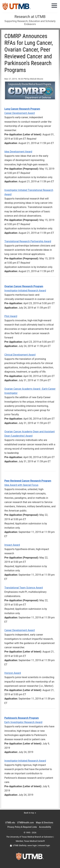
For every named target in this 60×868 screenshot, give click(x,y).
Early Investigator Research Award (23, 722)
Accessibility (45, 827)
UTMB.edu (10, 823)
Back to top (30, 813)
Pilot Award (11, 316)
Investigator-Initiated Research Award (25, 291)
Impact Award (12, 545)
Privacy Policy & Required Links (22, 827)
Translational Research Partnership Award (28, 241)
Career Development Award (20, 113)
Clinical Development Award (20, 355)
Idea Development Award (18, 152)
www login (32, 845)
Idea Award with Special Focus (21, 485)
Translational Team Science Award (24, 588)
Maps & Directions (44, 823)
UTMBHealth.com (26, 823)
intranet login (44, 845)
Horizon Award (13, 673)
